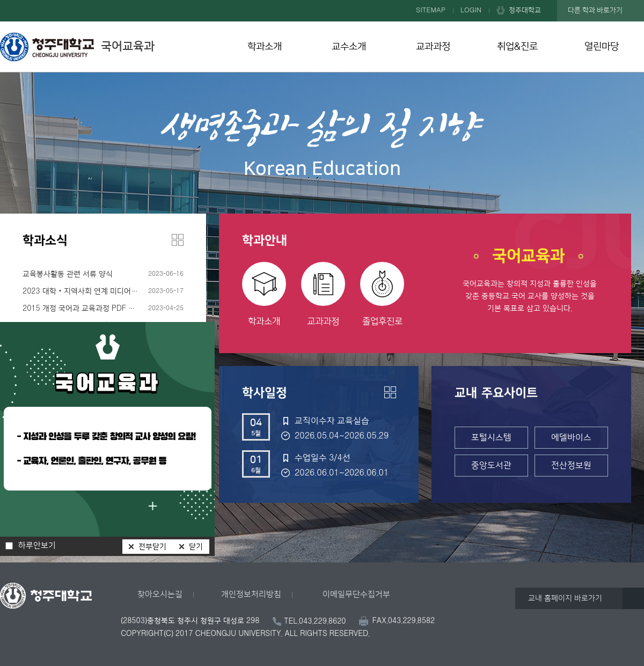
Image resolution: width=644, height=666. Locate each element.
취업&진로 (517, 47)
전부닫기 (152, 547)
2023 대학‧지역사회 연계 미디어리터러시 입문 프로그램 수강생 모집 (103, 291)
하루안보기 (37, 546)
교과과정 (433, 47)
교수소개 (349, 47)
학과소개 (265, 47)
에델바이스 (571, 437)
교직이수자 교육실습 (332, 421)
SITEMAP (431, 10)
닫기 (196, 547)
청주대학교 (525, 10)
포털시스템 (491, 437)
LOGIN (471, 10)
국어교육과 (77, 47)
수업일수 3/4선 (323, 458)
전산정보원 (571, 465)
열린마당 (602, 47)
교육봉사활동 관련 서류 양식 (68, 274)
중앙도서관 (491, 465)
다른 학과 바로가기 (595, 10)
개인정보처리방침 (251, 594)
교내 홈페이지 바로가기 (565, 598)
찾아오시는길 (160, 594)
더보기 (178, 240)
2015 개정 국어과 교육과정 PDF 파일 (82, 309)
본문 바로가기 (322, 1)
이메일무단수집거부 (356, 594)
